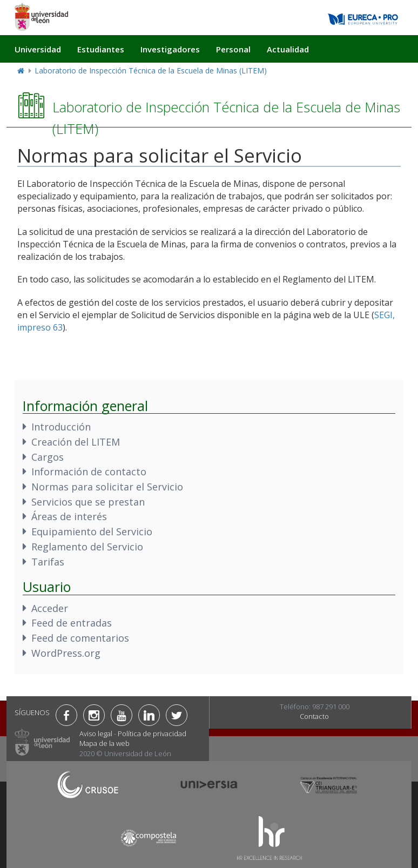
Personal (233, 49)
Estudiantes (101, 49)
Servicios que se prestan (88, 502)
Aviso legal (96, 734)
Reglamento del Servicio (87, 547)
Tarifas (48, 562)
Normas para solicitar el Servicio (107, 487)
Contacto (314, 716)
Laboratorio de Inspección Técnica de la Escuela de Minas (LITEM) (151, 70)
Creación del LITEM (76, 442)
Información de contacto (89, 472)
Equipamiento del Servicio (92, 531)
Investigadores (170, 49)
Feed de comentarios (80, 638)
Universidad (38, 49)
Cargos (48, 457)
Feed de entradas (72, 623)
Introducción (61, 427)
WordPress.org (66, 653)
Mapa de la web (104, 743)
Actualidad (288, 49)
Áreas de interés (69, 516)
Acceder (50, 608)
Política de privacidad (152, 734)
